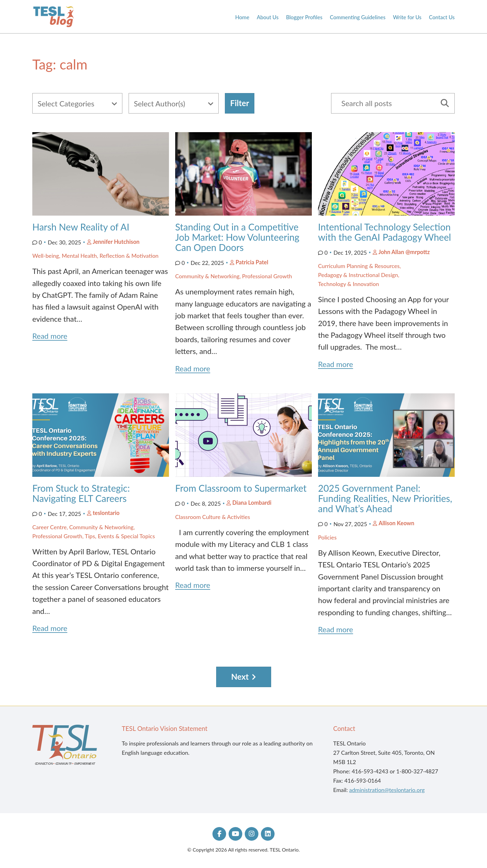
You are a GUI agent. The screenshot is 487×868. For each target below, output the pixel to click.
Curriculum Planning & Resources (359, 266)
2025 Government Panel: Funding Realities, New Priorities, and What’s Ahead (385, 498)
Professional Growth (267, 276)
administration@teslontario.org (387, 790)
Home (242, 17)
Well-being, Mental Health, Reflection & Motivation (95, 256)
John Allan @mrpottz (404, 252)
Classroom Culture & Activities (213, 517)
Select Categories (66, 103)
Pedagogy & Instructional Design (358, 275)
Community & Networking (207, 276)
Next (240, 677)
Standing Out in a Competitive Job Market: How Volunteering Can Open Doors (237, 237)
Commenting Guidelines (358, 17)
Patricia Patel (252, 262)
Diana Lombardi (252, 503)
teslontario (106, 513)
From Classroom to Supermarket (242, 488)
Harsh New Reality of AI (82, 227)
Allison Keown (396, 523)
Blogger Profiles (304, 17)
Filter (240, 103)
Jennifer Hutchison (116, 242)
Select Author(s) (159, 103)
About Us (268, 17)
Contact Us (442, 17)
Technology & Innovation (348, 284)
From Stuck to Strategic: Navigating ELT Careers (81, 493)
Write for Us (407, 17)
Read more (50, 336)
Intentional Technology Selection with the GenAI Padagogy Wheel (386, 232)
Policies (327, 537)
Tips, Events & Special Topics (120, 536)
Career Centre (50, 527)
